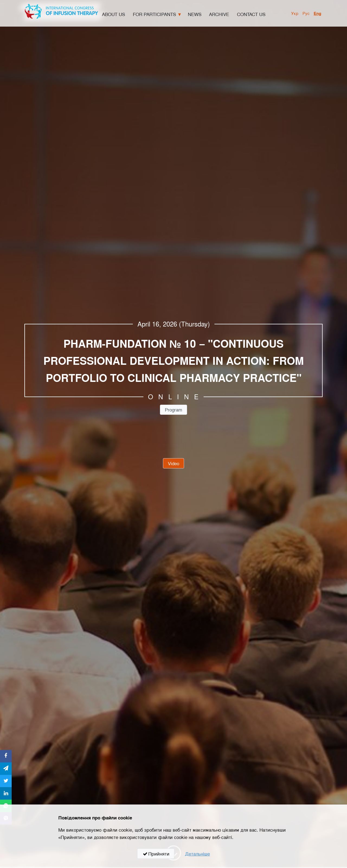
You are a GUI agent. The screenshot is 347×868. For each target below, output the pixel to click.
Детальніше (197, 853)
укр (295, 13)
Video (173, 463)
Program (173, 409)
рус (306, 13)
